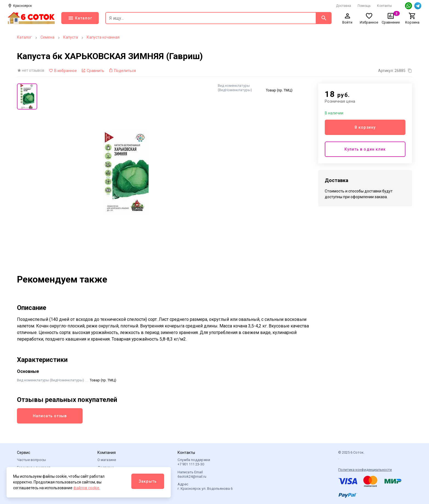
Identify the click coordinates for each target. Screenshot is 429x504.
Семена (47, 37)
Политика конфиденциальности (365, 470)
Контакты (384, 6)
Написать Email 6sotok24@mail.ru (192, 474)
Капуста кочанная (103, 37)
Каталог (24, 37)
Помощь (364, 6)
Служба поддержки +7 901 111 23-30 (194, 462)
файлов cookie (86, 488)
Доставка (344, 6)
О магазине (107, 460)
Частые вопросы (31, 460)
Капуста (71, 37)
